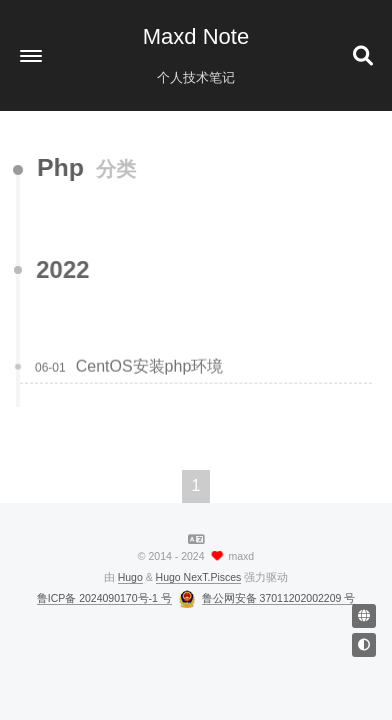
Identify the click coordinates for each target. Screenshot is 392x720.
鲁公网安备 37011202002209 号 (279, 598)
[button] (31, 56)
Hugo (130, 577)
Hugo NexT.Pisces (199, 577)
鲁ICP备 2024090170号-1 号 (104, 598)
